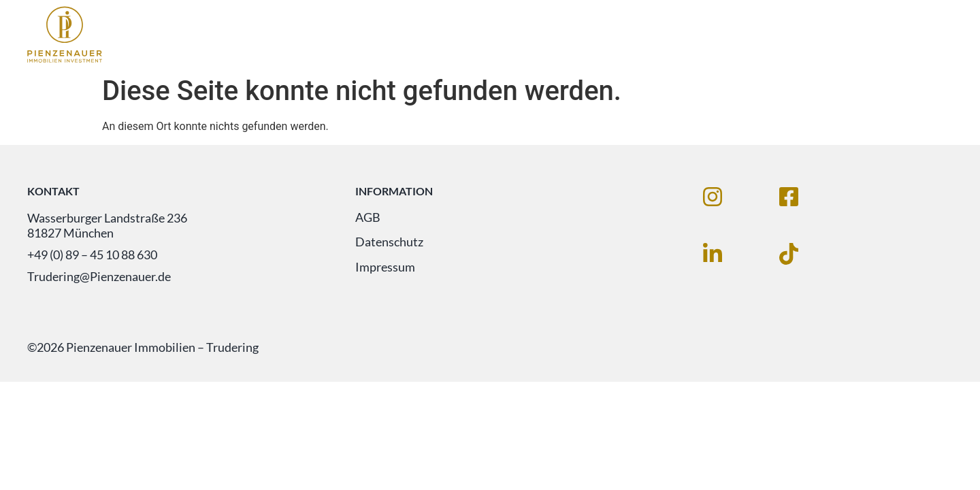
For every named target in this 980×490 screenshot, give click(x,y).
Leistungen (769, 35)
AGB (368, 218)
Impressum (385, 268)
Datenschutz (389, 243)
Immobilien (666, 35)
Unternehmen (880, 35)
